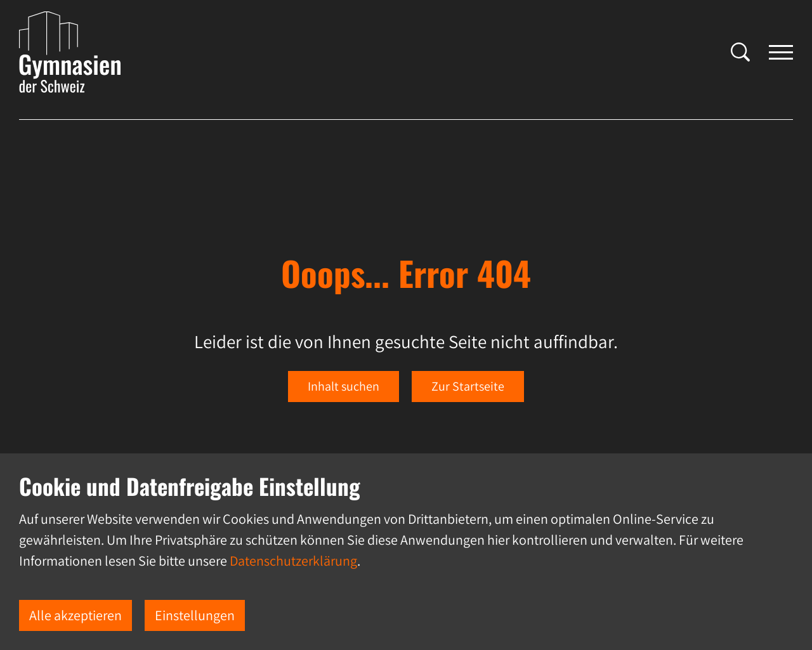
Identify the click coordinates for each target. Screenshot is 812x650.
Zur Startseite (468, 386)
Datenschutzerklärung (293, 561)
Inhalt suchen (344, 386)
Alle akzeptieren (75, 615)
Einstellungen (195, 615)
